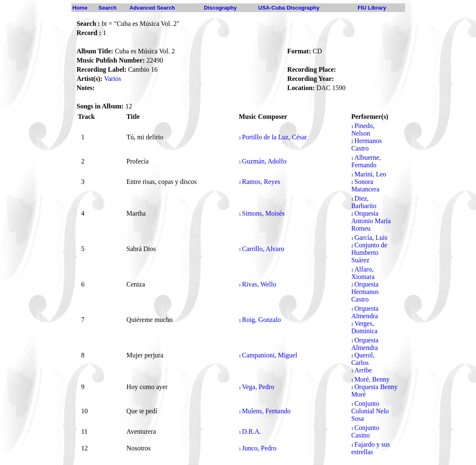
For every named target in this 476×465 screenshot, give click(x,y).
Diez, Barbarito (364, 202)
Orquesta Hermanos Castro (365, 292)
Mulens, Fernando (266, 411)
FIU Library (372, 8)
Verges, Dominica (364, 327)
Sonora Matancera (365, 185)
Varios (112, 79)
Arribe (363, 370)
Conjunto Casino (365, 431)
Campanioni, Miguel (269, 355)
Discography (220, 8)
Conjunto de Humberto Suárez (369, 253)
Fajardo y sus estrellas (371, 448)
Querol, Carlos (363, 359)
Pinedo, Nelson (363, 129)
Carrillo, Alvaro (263, 249)
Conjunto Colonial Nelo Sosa (370, 411)
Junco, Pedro (259, 448)
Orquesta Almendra (365, 312)
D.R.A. (252, 431)
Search (107, 8)
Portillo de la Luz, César (275, 137)
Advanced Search (152, 8)
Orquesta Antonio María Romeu (371, 221)
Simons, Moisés (263, 213)
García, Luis (371, 238)
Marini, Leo (370, 174)
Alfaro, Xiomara (363, 273)
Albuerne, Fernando (366, 161)
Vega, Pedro (258, 387)
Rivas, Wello (259, 284)
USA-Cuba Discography (289, 8)
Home (80, 8)
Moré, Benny (372, 379)
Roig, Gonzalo (261, 320)
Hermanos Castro (366, 145)
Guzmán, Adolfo (264, 161)
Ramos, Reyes (261, 182)
